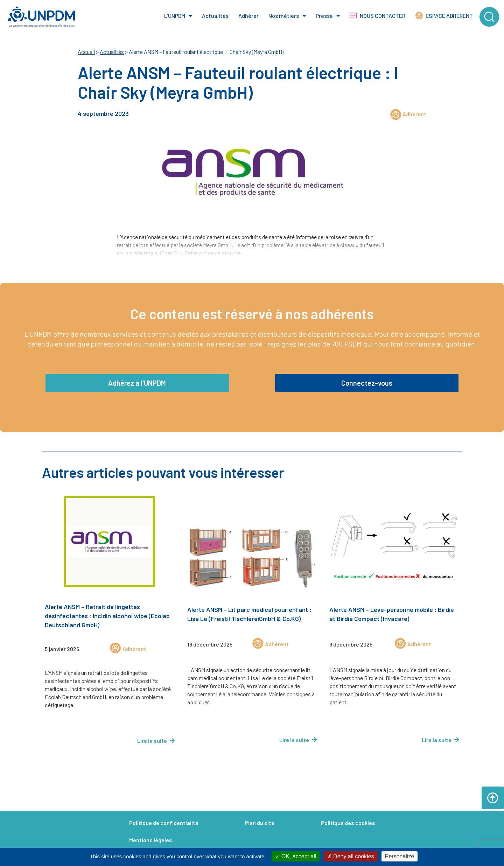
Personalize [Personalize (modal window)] (400, 856)
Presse (328, 16)
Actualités (215, 16)
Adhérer (248, 16)
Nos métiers (287, 16)
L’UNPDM (178, 16)
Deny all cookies (351, 856)
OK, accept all (296, 856)
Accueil (86, 52)
